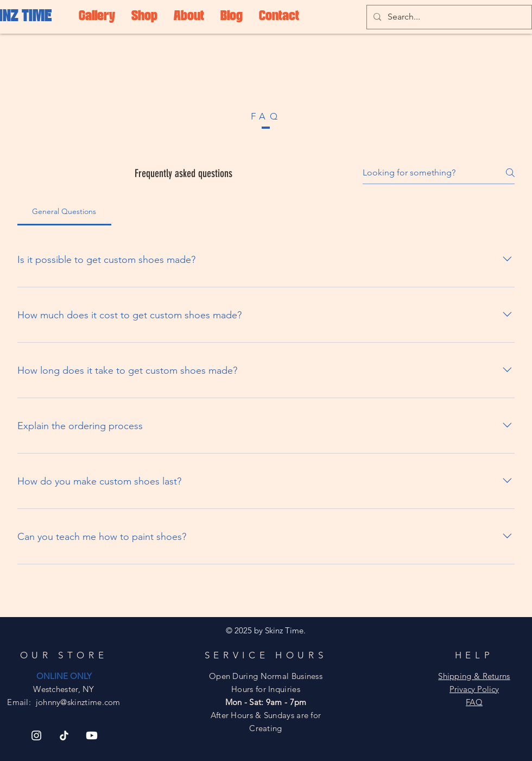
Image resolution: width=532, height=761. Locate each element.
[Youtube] (92, 735)
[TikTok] (64, 735)
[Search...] (448, 17)
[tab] (64, 211)
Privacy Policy (474, 689)
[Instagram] (36, 735)
